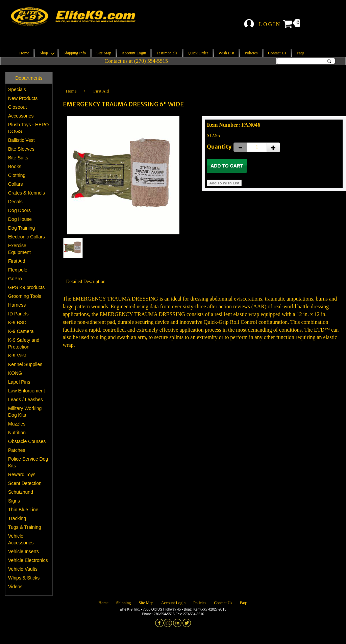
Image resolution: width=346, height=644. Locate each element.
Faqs (301, 53)
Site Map (104, 53)
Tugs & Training (25, 527)
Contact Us (277, 53)
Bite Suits (18, 158)
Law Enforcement (27, 391)
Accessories (21, 116)
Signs (14, 501)
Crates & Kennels (27, 193)
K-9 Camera (21, 331)
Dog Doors (19, 210)
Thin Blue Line (23, 510)
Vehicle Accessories (21, 539)
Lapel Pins (19, 382)
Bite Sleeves (21, 149)
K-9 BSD (17, 323)
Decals (15, 202)
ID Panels (18, 314)
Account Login (134, 53)
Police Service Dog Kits (28, 462)
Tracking (17, 518)
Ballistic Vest (21, 140)
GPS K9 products (26, 287)
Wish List (227, 53)
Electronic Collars (27, 237)
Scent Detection (25, 483)
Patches (17, 450)
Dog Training (21, 228)
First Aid (17, 261)
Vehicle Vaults (23, 569)
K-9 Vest (17, 356)
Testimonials (167, 53)
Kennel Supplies (25, 364)
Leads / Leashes (26, 400)
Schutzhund (21, 492)
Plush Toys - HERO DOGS (28, 128)
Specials (17, 89)
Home (24, 53)
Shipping (123, 603)
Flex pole (18, 270)
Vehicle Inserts (23, 551)
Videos (15, 587)
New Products (23, 98)
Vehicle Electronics (28, 560)
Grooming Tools (25, 296)
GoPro (15, 279)
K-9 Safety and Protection (24, 343)
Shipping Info (75, 53)
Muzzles (17, 424)
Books (15, 166)
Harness (17, 305)
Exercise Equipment (19, 249)
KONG (15, 373)
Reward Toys (22, 474)
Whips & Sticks (24, 578)
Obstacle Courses (27, 441)
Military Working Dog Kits (25, 412)
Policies (251, 53)
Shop (46, 53)
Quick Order (198, 53)
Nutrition (17, 433)
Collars (16, 184)
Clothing (17, 175)
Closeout (17, 107)
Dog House (20, 219)
